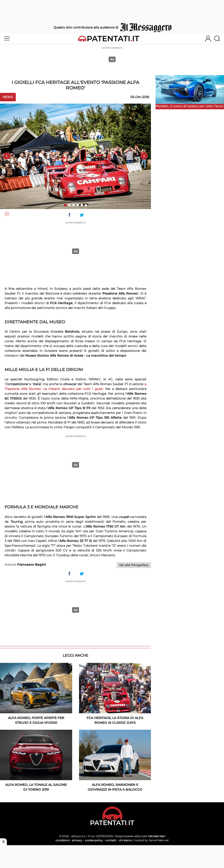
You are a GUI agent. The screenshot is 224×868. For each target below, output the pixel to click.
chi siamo (125, 840)
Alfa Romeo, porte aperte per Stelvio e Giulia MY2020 (36, 720)
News (8, 97)
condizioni (63, 840)
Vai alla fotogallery (134, 565)
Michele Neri (157, 836)
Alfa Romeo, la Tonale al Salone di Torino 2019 (36, 787)
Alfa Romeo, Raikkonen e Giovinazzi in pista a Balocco (115, 787)
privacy (77, 840)
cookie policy (94, 840)
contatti (111, 840)
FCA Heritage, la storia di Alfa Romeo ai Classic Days (115, 720)
